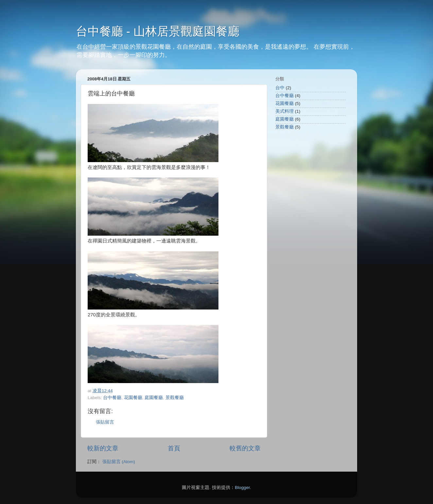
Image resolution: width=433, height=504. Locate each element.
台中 (280, 88)
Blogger (242, 487)
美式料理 (285, 111)
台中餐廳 (112, 398)
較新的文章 (103, 448)
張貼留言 (105, 422)
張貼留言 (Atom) (119, 462)
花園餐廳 (133, 398)
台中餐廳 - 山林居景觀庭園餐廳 (158, 31)
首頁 (174, 448)
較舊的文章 (245, 448)
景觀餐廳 (175, 398)
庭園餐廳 (154, 398)
